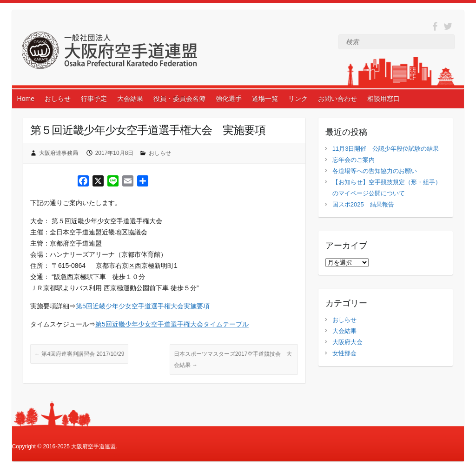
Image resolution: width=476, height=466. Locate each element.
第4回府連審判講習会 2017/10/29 (79, 354)
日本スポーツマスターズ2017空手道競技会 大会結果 (233, 359)
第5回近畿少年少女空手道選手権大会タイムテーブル (172, 324)
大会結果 (130, 99)
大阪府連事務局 (59, 153)
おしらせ (58, 99)
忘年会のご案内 (354, 160)
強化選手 (229, 99)
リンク (298, 99)
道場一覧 (265, 99)
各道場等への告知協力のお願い (375, 171)
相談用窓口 (383, 99)
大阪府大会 (347, 342)
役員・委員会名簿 (179, 99)
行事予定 (94, 99)
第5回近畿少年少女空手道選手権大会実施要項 (143, 306)
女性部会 (344, 353)
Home (26, 99)
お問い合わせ (337, 99)
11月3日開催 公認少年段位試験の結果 (386, 149)
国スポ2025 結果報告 (363, 204)
